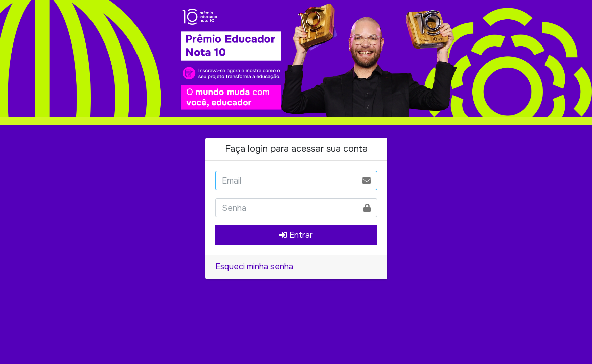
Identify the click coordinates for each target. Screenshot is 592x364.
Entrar (296, 235)
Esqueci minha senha (254, 267)
